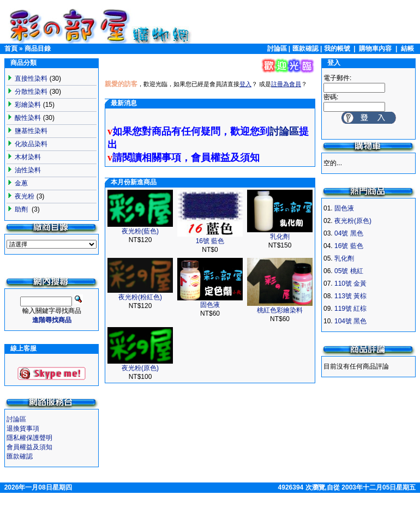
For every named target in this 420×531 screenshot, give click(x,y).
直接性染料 (31, 79)
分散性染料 (31, 92)
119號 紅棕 (350, 309)
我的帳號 (337, 49)
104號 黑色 (350, 321)
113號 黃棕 (350, 296)
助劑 (22, 209)
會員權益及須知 (29, 447)
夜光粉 (25, 196)
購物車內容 (375, 49)
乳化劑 (280, 237)
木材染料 (28, 157)
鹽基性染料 (31, 131)
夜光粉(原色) (140, 368)
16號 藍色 (210, 241)
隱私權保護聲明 (29, 438)
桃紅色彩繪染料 (280, 310)
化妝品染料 (31, 144)
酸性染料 (28, 118)
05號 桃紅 (349, 271)
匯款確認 (305, 49)
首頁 (11, 49)
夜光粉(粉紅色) (140, 297)
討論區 (277, 49)
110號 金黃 (350, 283)
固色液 (210, 305)
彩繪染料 (28, 105)
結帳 (407, 49)
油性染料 (28, 170)
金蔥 (21, 183)
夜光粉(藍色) (140, 231)
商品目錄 (38, 49)
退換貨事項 (23, 429)
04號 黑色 (349, 233)
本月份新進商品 (134, 182)
